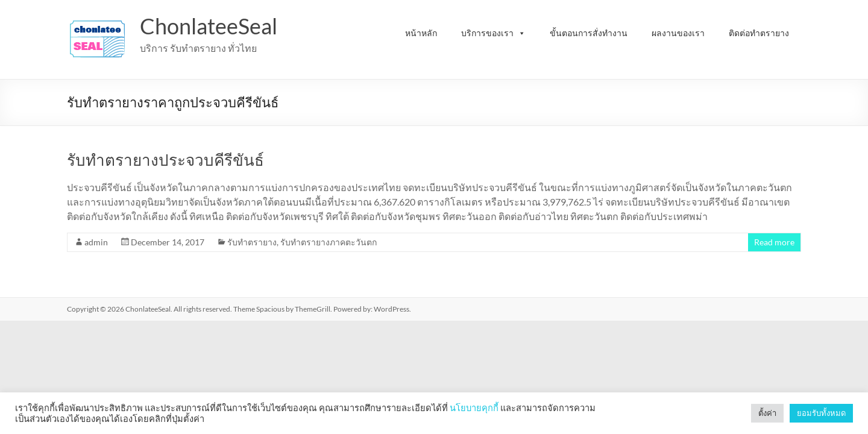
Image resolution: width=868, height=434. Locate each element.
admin (96, 242)
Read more (774, 242)
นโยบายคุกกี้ (474, 408)
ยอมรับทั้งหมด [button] (821, 413)
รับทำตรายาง (252, 242)
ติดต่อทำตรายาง (759, 33)
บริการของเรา (493, 33)
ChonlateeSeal (209, 26)
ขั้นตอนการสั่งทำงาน (589, 33)
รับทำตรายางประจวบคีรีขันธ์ (165, 160)
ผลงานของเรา (678, 33)
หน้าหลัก (421, 33)
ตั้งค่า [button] (767, 413)
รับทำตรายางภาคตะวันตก (329, 242)
